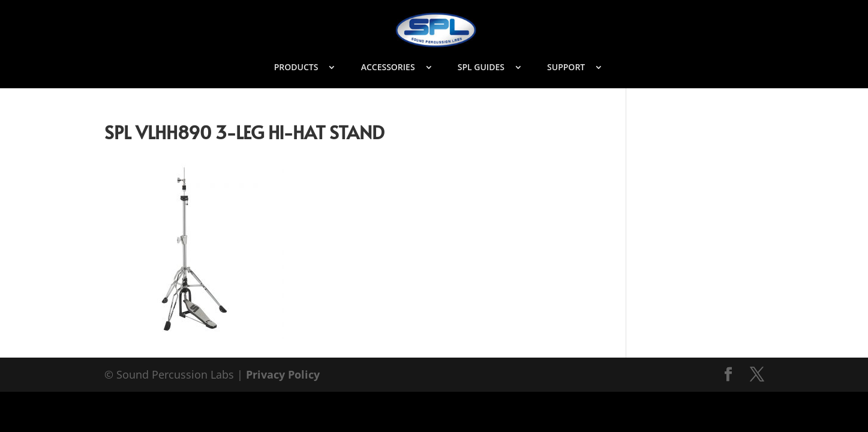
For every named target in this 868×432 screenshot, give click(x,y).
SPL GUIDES (481, 68)
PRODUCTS (296, 68)
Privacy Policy (283, 374)
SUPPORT (566, 68)
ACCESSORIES (388, 68)
